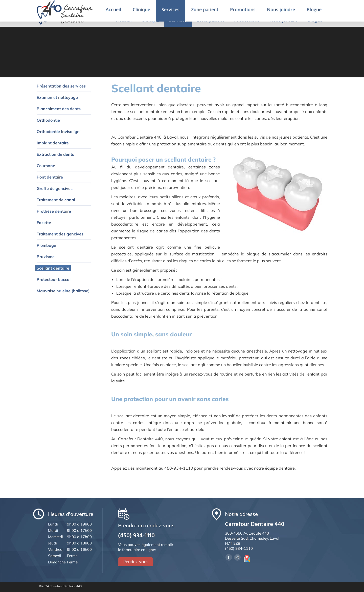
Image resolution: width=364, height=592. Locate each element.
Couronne (46, 166)
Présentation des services (61, 86)
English (287, 7)
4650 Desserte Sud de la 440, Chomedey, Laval (134, 7)
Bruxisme (46, 257)
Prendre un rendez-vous (247, 7)
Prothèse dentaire (54, 211)
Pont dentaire (50, 177)
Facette (44, 223)
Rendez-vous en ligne (319, 7)
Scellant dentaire (53, 268)
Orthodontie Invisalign (58, 131)
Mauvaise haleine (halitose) (63, 291)
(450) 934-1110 (203, 7)
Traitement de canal (56, 200)
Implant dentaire (53, 143)
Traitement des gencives (60, 234)
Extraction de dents (55, 154)
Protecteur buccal (54, 279)
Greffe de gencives (55, 188)
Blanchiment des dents (59, 109)
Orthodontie (48, 120)
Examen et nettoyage (57, 97)
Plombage (46, 245)
